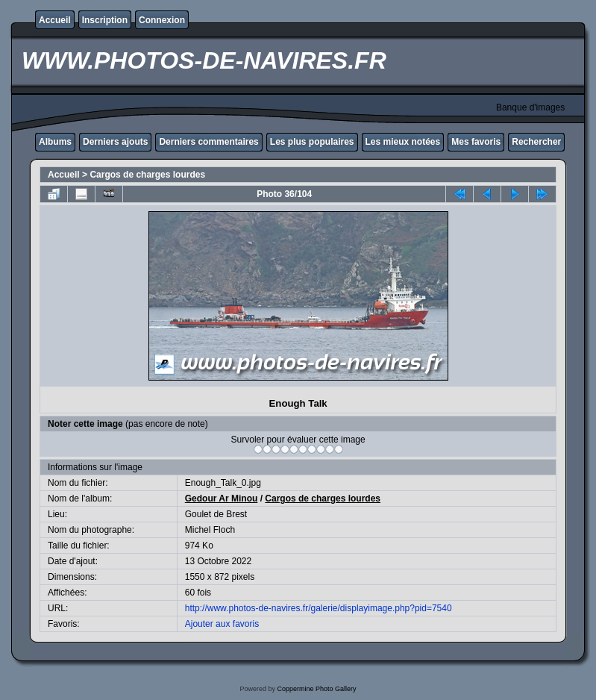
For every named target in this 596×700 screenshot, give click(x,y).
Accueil (55, 20)
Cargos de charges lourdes (147, 175)
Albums (55, 142)
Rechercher (536, 142)
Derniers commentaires (208, 142)
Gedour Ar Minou (222, 499)
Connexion (162, 20)
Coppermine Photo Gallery (316, 689)
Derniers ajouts (115, 142)
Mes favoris (476, 142)
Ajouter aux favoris (222, 624)
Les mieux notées (403, 142)
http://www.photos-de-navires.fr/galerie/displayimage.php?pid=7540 (319, 608)
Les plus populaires (312, 142)
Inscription (105, 20)
